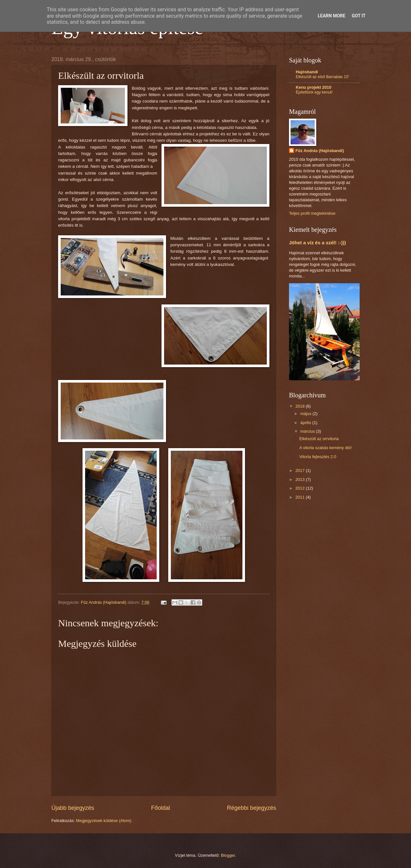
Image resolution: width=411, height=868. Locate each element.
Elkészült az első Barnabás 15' (322, 77)
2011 (301, 497)
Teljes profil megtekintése (312, 213)
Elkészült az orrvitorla (319, 439)
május (306, 414)
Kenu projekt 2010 (314, 87)
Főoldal (160, 808)
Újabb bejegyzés (73, 808)
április (306, 423)
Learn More (331, 16)
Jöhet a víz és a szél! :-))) (317, 243)
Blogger (228, 855)
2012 (301, 488)
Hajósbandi (307, 72)
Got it (359, 16)
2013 (301, 479)
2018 (301, 406)
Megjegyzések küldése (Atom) (104, 821)
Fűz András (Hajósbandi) (320, 151)
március (308, 431)
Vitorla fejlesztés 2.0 (318, 457)
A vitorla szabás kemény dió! (325, 448)
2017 (301, 470)
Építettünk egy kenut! (314, 92)
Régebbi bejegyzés (252, 808)
